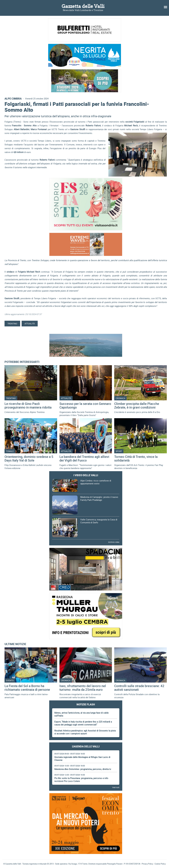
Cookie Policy (160, 864)
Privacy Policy (147, 864)
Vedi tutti (116, 787)
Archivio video (114, 542)
